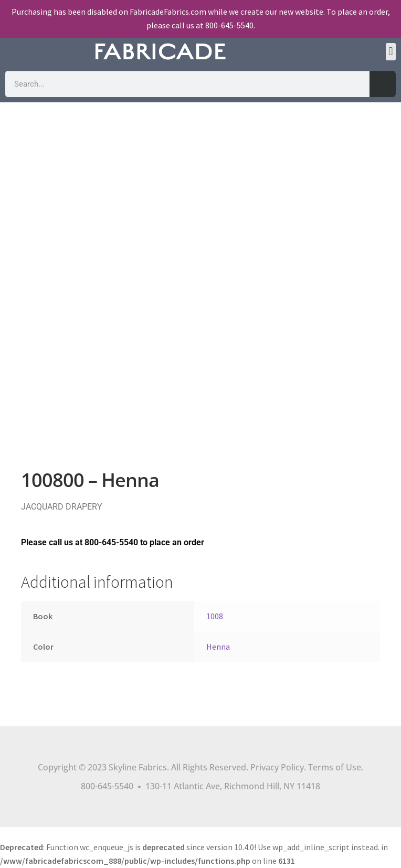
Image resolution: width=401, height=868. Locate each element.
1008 (215, 616)
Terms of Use (335, 767)
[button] (391, 52)
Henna (218, 647)
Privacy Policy (277, 767)
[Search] (383, 84)
